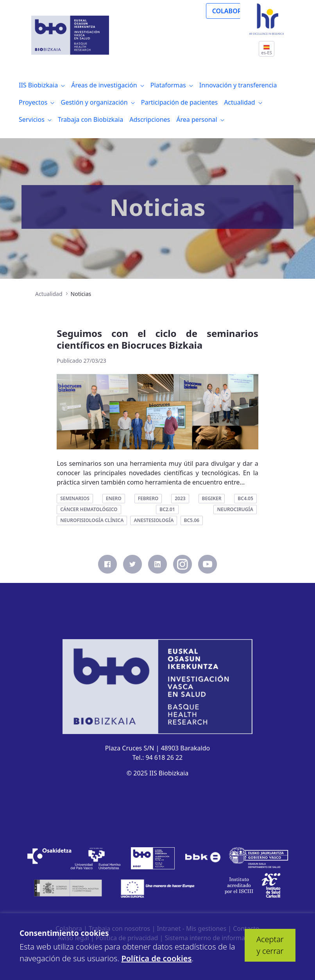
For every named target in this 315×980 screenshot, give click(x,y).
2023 (180, 498)
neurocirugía (235, 509)
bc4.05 (245, 498)
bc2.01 (167, 509)
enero (114, 498)
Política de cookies (156, 958)
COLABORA (229, 11)
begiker (212, 498)
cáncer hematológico (89, 509)
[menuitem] (42, 85)
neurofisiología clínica (92, 520)
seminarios (75, 498)
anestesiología (154, 520)
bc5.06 (192, 520)
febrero (148, 498)
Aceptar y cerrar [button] (270, 945)
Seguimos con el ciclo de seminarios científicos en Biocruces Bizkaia (157, 339)
